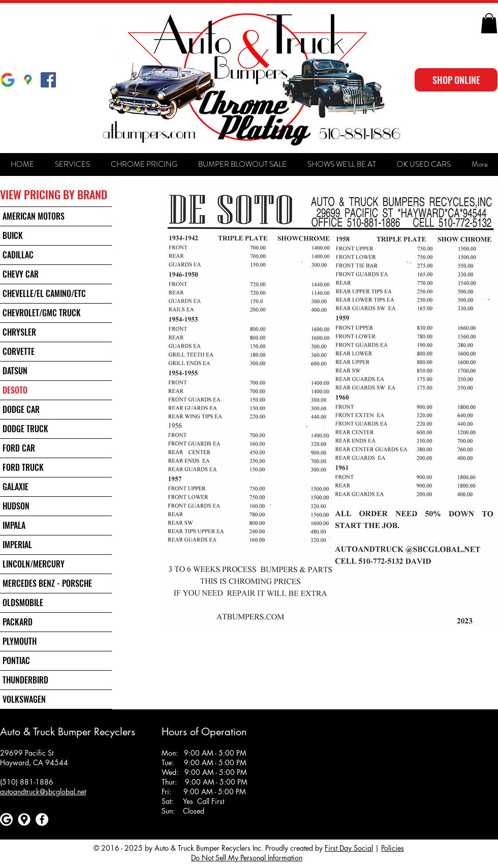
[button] (489, 23)
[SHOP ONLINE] (456, 80)
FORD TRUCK (23, 467)
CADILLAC (18, 255)
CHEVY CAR (21, 274)
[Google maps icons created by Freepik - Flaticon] (24, 819)
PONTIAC (16, 661)
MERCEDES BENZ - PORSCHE (47, 583)
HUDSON (16, 506)
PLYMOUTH (20, 641)
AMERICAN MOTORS (34, 216)
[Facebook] (42, 819)
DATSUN (15, 371)
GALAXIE (15, 487)
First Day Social (349, 848)
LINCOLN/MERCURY (34, 564)
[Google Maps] (28, 80)
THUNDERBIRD (25, 680)
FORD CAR (19, 448)
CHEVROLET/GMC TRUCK (42, 313)
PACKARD (18, 622)
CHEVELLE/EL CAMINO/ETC (44, 293)
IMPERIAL (17, 545)
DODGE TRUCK (25, 429)
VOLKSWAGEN (24, 699)
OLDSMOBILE (23, 603)
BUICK (13, 235)
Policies (393, 848)
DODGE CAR (21, 409)
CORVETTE (19, 351)
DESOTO (15, 390)
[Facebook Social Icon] (48, 80)
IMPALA (14, 525)
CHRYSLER (19, 332)
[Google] (8, 80)
